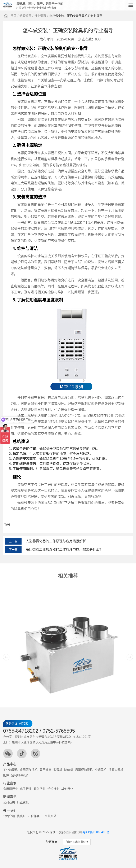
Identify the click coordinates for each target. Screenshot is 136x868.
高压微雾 (45, 770)
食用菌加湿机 (29, 770)
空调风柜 (101, 770)
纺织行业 (53, 789)
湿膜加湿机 (116, 770)
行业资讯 (40, 16)
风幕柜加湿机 (84, 770)
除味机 (69, 770)
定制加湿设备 (20, 775)
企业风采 (50, 816)
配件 (6, 775)
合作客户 (37, 816)
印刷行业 (40, 789)
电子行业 (26, 789)
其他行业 (67, 789)
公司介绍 (9, 816)
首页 (13, 16)
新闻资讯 (25, 16)
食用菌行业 (10, 789)
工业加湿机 (10, 770)
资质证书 (23, 816)
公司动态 (9, 802)
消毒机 (58, 770)
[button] (130, 704)
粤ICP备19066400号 (96, 832)
